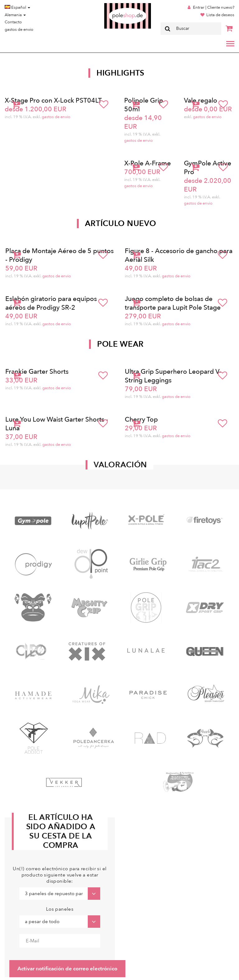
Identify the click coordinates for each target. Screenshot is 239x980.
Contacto (13, 22)
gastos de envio (19, 30)
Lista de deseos (220, 15)
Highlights (120, 73)
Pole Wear (120, 344)
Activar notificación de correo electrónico (67, 969)
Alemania (15, 15)
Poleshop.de (113, 5)
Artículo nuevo (121, 224)
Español (17, 7)
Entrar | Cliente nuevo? (214, 7)
